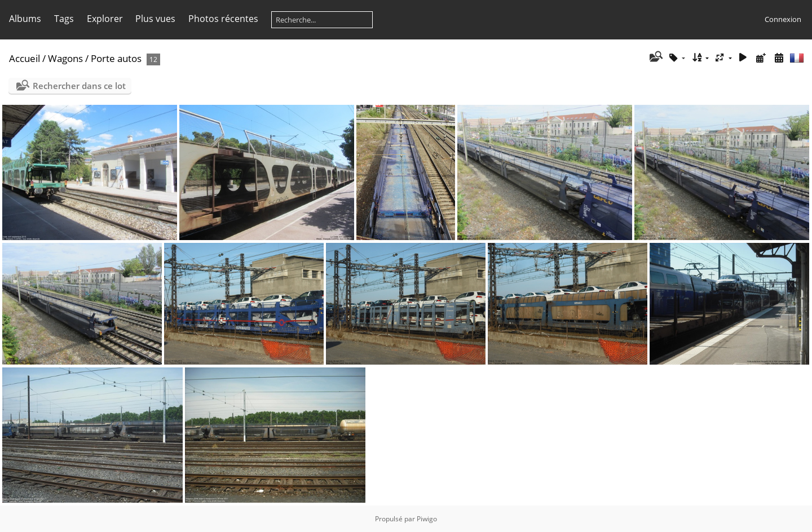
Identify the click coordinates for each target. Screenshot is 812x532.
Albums (25, 19)
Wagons (65, 58)
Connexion (783, 19)
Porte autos (116, 58)
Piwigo (427, 519)
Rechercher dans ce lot (79, 86)
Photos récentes (223, 19)
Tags (64, 19)
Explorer (105, 19)
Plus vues (155, 19)
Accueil (25, 58)
